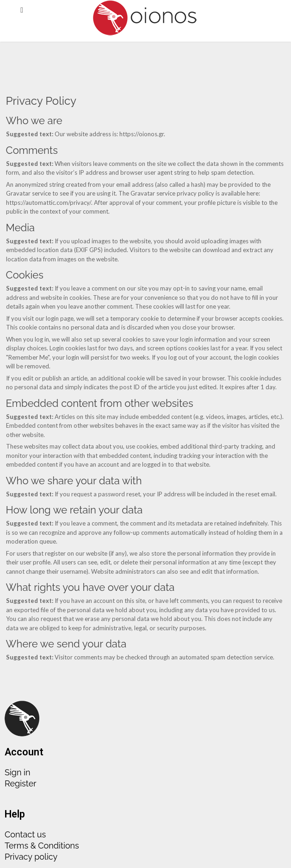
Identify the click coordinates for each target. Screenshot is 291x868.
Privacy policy (31, 857)
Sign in (17, 772)
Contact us (25, 834)
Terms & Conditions (42, 846)
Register (21, 783)
